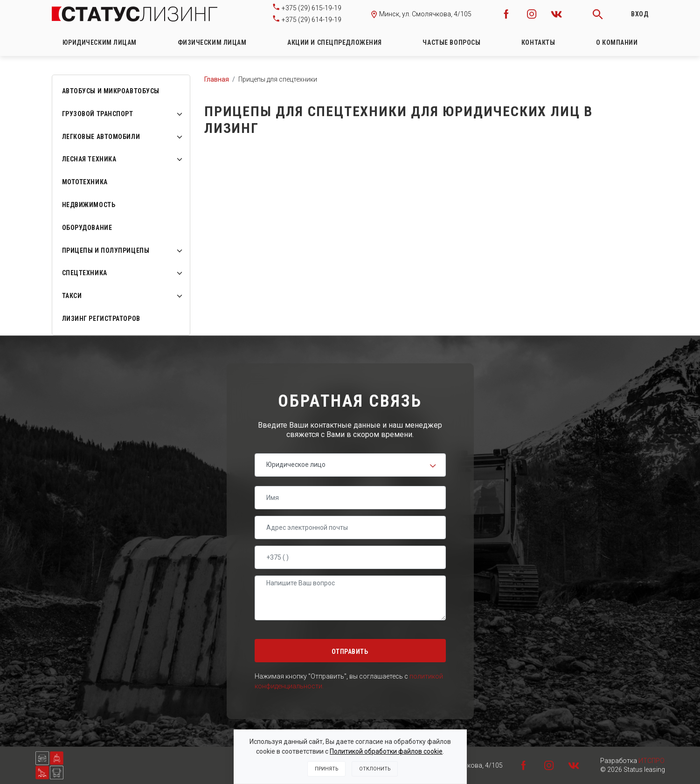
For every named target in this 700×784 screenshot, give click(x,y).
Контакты (538, 42)
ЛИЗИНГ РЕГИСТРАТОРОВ (101, 319)
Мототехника (85, 182)
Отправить (350, 652)
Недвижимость (89, 205)
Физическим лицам (212, 42)
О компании (617, 42)
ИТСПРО (651, 761)
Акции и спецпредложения (335, 42)
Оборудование (87, 228)
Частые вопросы (451, 42)
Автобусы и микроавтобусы (111, 91)
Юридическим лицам (100, 42)
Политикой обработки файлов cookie (386, 751)
